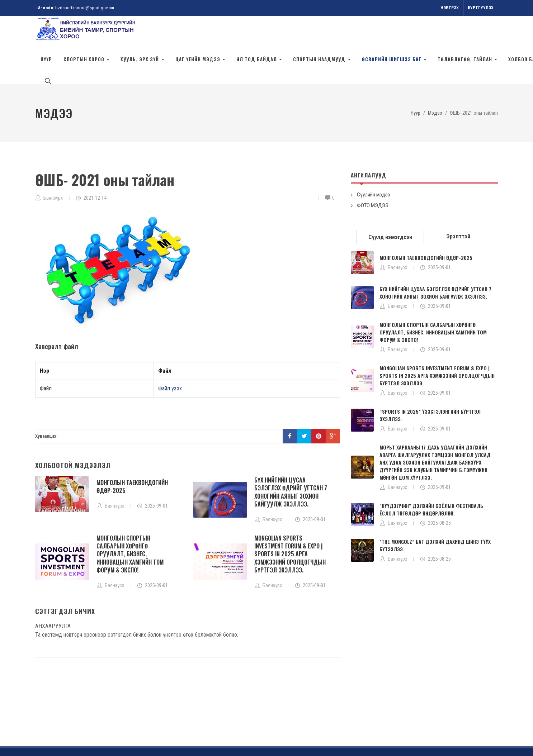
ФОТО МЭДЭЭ (373, 173)
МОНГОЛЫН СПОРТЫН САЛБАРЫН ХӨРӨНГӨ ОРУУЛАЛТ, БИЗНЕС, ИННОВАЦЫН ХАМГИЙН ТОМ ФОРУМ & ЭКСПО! (130, 522)
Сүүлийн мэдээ (374, 162)
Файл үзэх (170, 356)
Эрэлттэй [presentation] (458, 204)
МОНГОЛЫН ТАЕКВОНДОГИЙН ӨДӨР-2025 (132, 454)
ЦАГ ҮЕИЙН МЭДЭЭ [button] (199, 59)
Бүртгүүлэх (481, 8)
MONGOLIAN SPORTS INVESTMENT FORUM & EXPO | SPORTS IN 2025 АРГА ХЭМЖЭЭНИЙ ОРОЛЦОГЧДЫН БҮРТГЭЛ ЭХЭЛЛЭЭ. (290, 522)
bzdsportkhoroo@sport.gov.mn (85, 8)
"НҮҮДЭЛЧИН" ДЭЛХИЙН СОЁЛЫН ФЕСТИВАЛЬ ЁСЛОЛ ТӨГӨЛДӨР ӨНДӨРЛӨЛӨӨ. (431, 477)
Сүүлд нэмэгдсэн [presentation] (390, 205)
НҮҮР (46, 59)
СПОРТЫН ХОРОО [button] (85, 59)
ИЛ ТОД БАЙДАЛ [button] (257, 59)
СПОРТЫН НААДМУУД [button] (320, 59)
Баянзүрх (53, 166)
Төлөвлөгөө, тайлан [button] (466, 59)
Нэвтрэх (450, 8)
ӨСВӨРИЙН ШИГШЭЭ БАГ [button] (392, 59)
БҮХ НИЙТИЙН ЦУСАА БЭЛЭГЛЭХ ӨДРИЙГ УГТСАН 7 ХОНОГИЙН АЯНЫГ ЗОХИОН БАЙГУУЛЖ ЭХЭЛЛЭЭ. (291, 460)
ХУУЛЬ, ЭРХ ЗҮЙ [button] (140, 59)
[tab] (390, 204)
